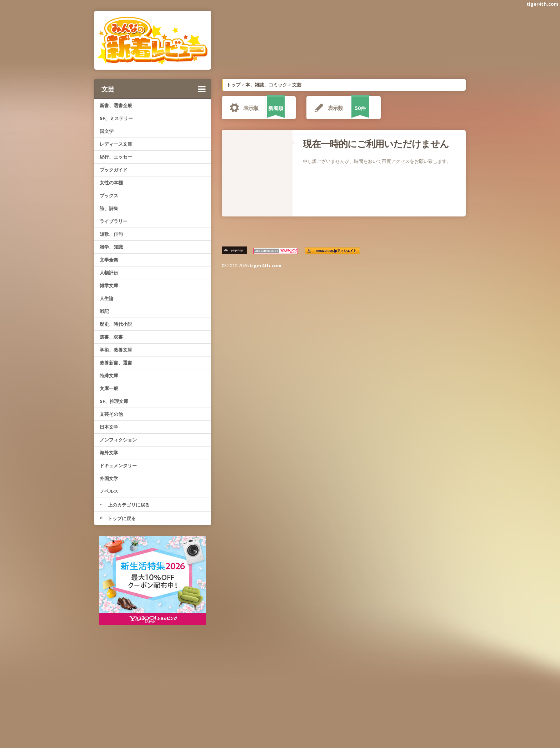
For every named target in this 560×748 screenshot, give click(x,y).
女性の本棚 (111, 183)
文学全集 (109, 260)
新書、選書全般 (116, 105)
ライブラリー (114, 221)
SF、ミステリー (116, 118)
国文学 (107, 131)
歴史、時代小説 (116, 324)
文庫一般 (109, 388)
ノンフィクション (118, 440)
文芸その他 (111, 414)
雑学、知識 (111, 247)
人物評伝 (109, 273)
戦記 (104, 311)
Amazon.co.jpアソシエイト (336, 251)
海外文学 (109, 453)
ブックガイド (114, 170)
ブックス (109, 195)
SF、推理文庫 (114, 401)
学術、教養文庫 (116, 350)
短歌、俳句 (111, 234)
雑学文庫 (109, 285)
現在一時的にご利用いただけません (376, 144)
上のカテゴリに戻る (125, 505)
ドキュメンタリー (118, 465)
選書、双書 (111, 337)
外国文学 (109, 478)
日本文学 (109, 427)
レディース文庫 (116, 144)
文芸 (154, 89)
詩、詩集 (109, 208)
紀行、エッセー (116, 157)
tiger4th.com (542, 4)
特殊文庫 (109, 375)
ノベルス (109, 491)
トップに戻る (118, 518)
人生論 (107, 298)
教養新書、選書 (116, 363)
